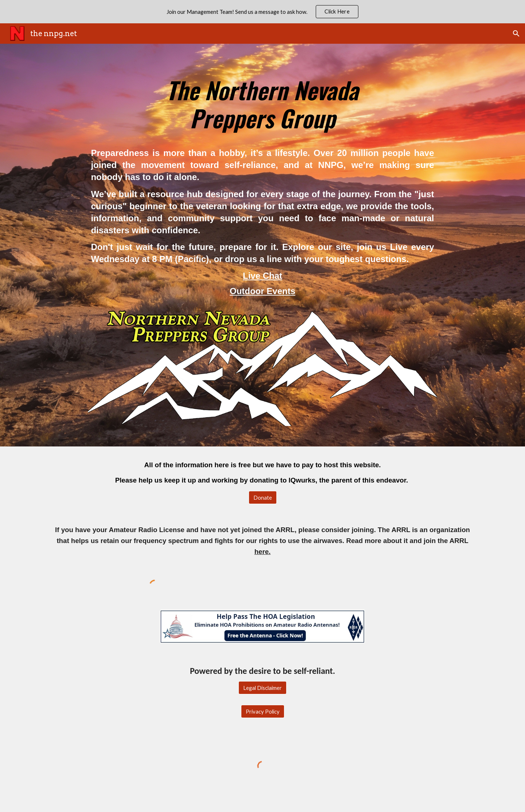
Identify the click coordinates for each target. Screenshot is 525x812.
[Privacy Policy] (263, 711)
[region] (262, 12)
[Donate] (263, 497)
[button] (516, 34)
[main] (262, 101)
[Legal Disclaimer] (262, 688)
